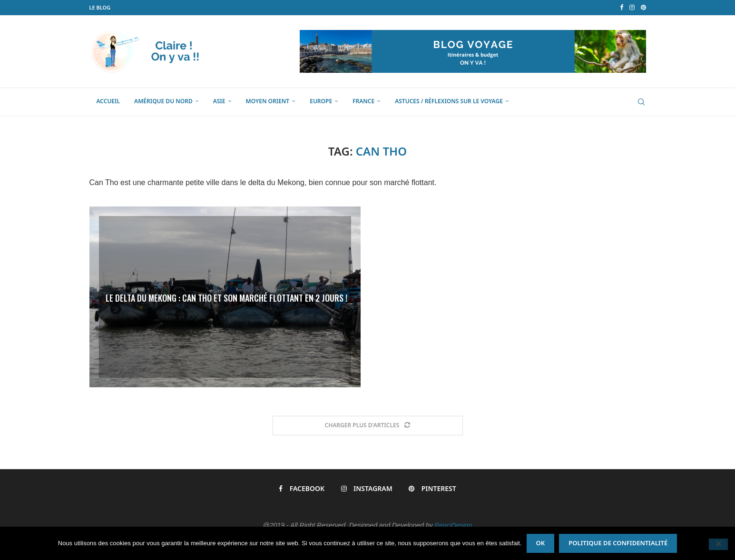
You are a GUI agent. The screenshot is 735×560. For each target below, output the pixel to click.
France (363, 101)
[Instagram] (632, 8)
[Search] (641, 102)
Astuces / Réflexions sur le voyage (449, 101)
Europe (321, 101)
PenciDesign (454, 525)
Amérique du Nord (163, 101)
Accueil (108, 101)
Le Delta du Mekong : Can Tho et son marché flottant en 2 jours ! (226, 298)
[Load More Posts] (368, 426)
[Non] (718, 544)
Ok (541, 543)
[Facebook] (622, 8)
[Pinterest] (643, 8)
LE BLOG (100, 7)
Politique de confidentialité (618, 543)
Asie (219, 101)
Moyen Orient (268, 101)
